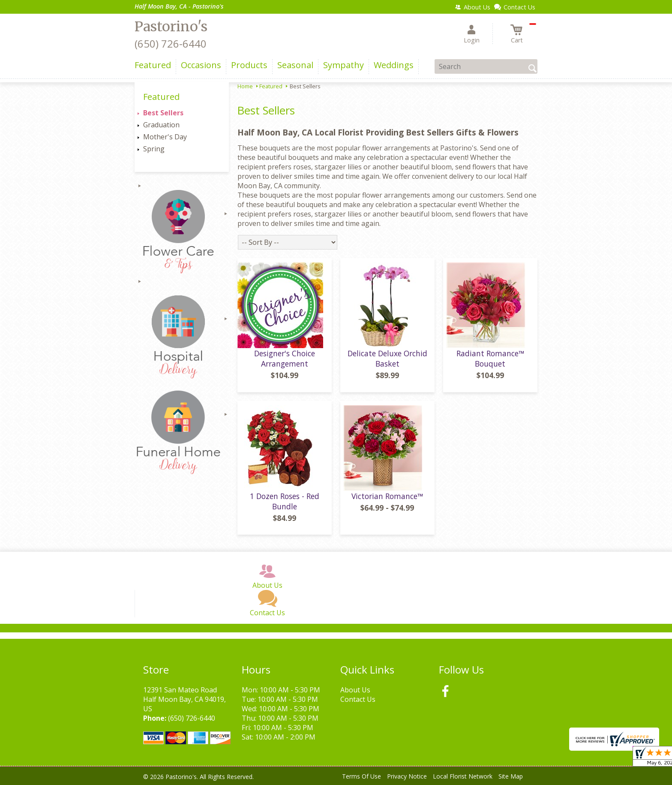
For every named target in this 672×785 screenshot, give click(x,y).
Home (245, 86)
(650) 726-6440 (171, 44)
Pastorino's (171, 27)
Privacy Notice (407, 776)
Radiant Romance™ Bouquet (490, 358)
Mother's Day (165, 137)
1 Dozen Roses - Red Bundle (285, 501)
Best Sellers (163, 113)
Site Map (511, 776)
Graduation (161, 125)
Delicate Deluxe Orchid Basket (387, 358)
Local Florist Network (463, 776)
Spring (154, 149)
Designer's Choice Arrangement (285, 358)
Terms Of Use (361, 776)
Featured (271, 86)
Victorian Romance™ (387, 496)
